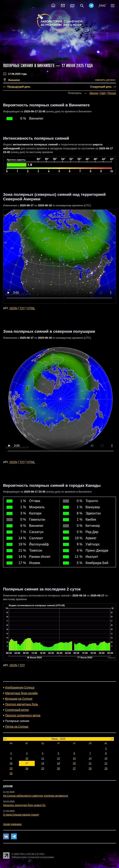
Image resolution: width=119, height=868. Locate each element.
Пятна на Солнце (17, 727)
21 (90, 763)
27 (74, 768)
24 (27, 768)
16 (11, 763)
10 (27, 758)
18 (43, 763)
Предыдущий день (19, 87)
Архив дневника (12, 824)
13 (74, 758)
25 (43, 768)
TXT (22, 308)
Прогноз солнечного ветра (23, 715)
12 (58, 758)
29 (106, 768)
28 (90, 768)
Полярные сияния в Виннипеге (29, 66)
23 (11, 768)
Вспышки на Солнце (19, 699)
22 (106, 763)
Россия (112, 93)
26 (58, 768)
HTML (31, 308)
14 (90, 758)
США (103, 93)
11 (43, 758)
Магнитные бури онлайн (21, 693)
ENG (102, 6)
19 (58, 763)
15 (106, 758)
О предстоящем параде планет (21, 815)
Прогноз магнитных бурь (22, 704)
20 (74, 763)
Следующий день (101, 87)
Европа (94, 93)
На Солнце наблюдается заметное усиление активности (36, 796)
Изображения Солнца (20, 688)
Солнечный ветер (17, 710)
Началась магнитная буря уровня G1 (24, 805)
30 (11, 773)
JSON (13, 308)
